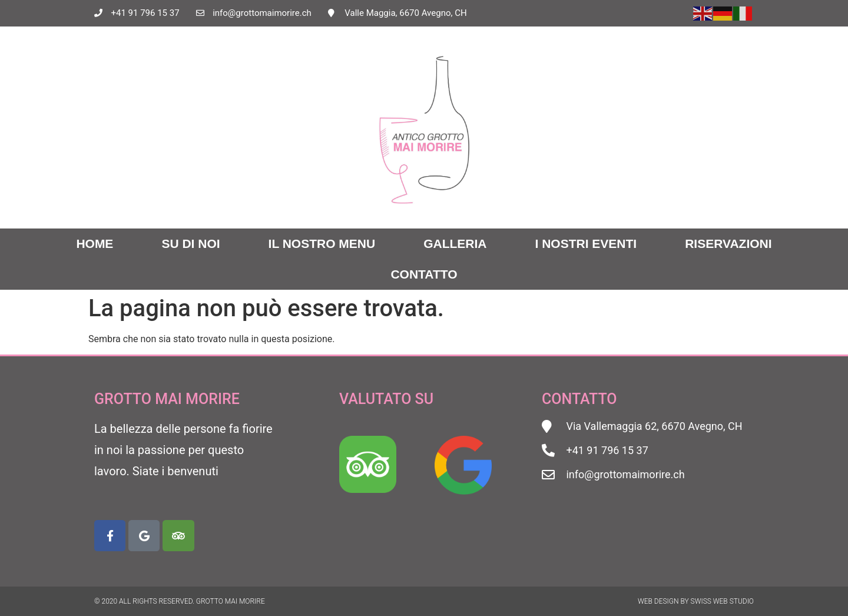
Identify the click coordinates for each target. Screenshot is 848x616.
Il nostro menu (322, 244)
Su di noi (191, 244)
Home (95, 244)
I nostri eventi (586, 244)
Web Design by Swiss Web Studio (696, 601)
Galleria (455, 244)
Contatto (424, 274)
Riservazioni (728, 244)
